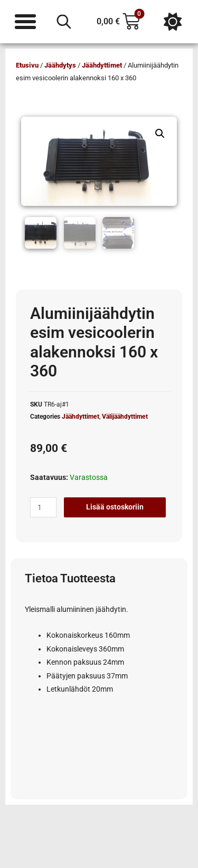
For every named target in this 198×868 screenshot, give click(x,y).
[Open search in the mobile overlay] (64, 22)
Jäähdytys (60, 65)
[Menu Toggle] (25, 22)
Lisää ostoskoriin (115, 507)
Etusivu (27, 65)
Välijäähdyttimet (125, 417)
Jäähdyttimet (102, 65)
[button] (160, 134)
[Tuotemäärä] (43, 507)
